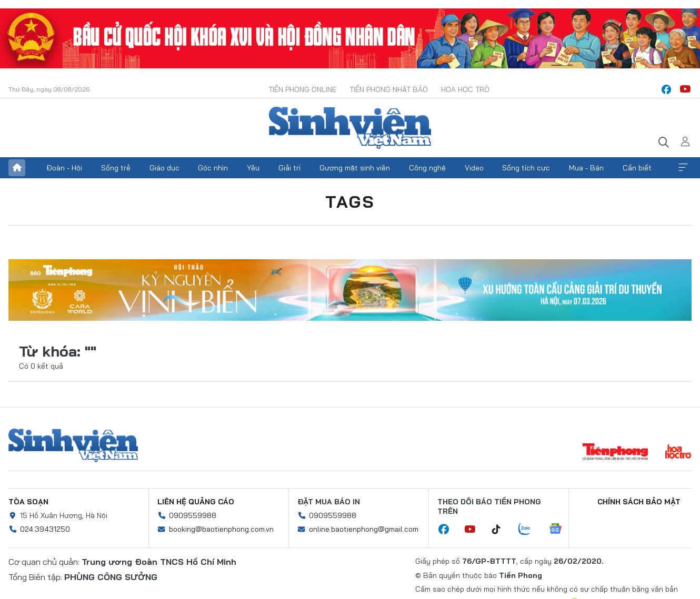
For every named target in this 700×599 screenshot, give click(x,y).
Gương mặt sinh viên (355, 168)
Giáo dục (164, 168)
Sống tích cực (526, 168)
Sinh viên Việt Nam (73, 445)
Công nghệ (427, 168)
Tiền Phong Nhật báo (389, 89)
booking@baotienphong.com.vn (221, 529)
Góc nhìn (213, 168)
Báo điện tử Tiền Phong (350, 128)
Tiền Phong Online (302, 89)
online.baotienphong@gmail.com (364, 529)
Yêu (253, 168)
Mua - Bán (586, 168)
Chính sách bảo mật (639, 502)
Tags (350, 201)
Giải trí (289, 168)
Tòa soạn (28, 502)
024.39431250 (45, 529)
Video (474, 168)
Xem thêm (683, 168)
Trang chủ (17, 168)
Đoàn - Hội (64, 168)
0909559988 (193, 515)
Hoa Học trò (465, 89)
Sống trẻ (116, 168)
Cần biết (637, 168)
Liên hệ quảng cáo (196, 502)
